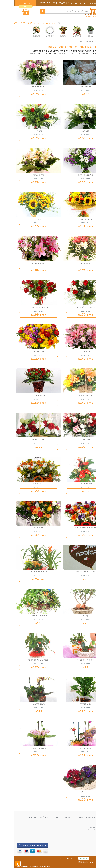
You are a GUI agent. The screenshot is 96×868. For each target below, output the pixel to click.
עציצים (67, 817)
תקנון (81, 858)
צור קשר (90, 858)
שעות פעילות (88, 824)
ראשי (91, 42)
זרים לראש (30, 817)
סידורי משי (54, 817)
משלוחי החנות (88, 838)
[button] (4, 864)
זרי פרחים (90, 817)
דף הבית (89, 3)
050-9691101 (32, 3)
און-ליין (18, 53)
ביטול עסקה (70, 858)
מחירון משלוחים (81, 42)
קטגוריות (89, 814)
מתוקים (43, 817)
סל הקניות (12, 3)
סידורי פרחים (77, 817)
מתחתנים (18, 817)
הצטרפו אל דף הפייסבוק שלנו (17, 845)
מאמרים (78, 3)
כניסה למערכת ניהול (53, 858)
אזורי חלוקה (88, 834)
